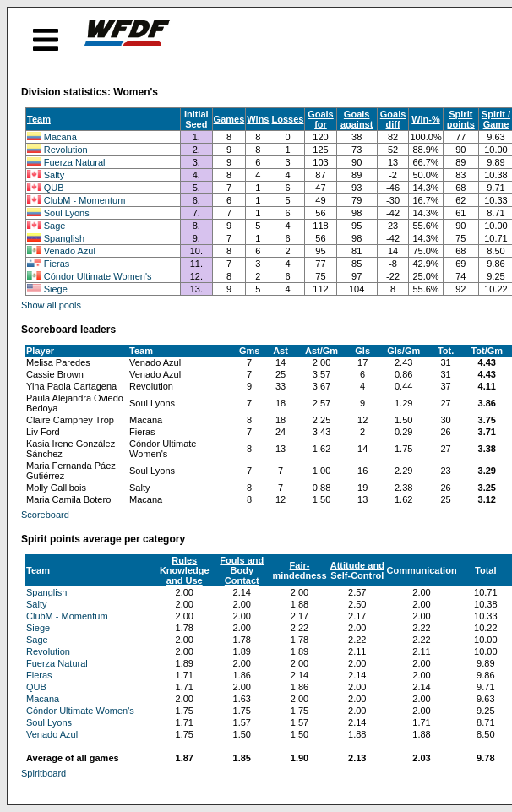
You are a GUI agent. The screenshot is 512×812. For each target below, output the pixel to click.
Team (39, 119)
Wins (258, 119)
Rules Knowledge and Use (185, 570)
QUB (54, 188)
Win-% (426, 119)
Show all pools (51, 305)
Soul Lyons (67, 213)
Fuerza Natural (75, 162)
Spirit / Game (496, 119)
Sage (55, 226)
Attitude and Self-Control (357, 570)
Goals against (357, 119)
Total (485, 570)
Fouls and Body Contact (242, 570)
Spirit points (461, 119)
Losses (287, 119)
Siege (56, 289)
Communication (421, 570)
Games (229, 119)
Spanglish (64, 238)
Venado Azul (70, 251)
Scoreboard (45, 515)
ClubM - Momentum (85, 200)
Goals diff (393, 119)
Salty (54, 175)
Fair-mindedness (299, 570)
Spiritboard (44, 773)
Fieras (57, 264)
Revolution (66, 150)
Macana (60, 137)
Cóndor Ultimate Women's (98, 276)
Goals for (321, 119)
